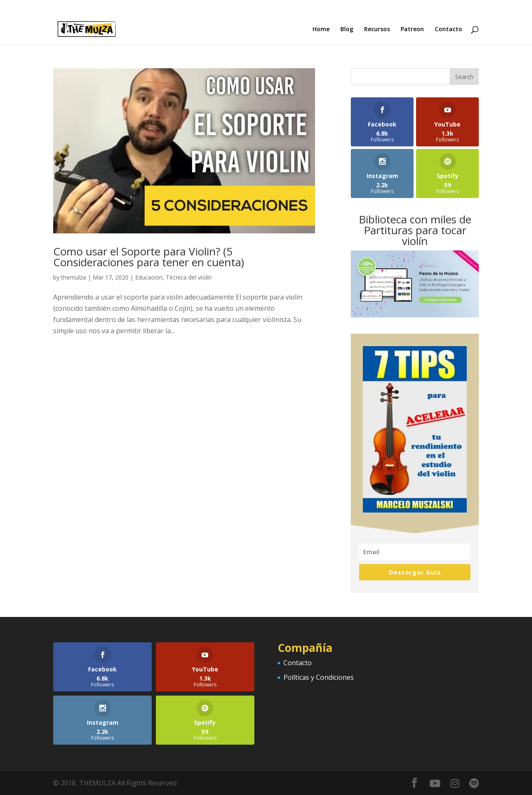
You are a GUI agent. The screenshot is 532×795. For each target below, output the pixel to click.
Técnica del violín (189, 277)
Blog (347, 30)
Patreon (412, 30)
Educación (149, 277)
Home (321, 30)
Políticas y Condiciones (319, 677)
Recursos (377, 30)
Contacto (448, 30)
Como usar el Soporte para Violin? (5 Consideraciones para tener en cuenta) (149, 257)
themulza (74, 277)
